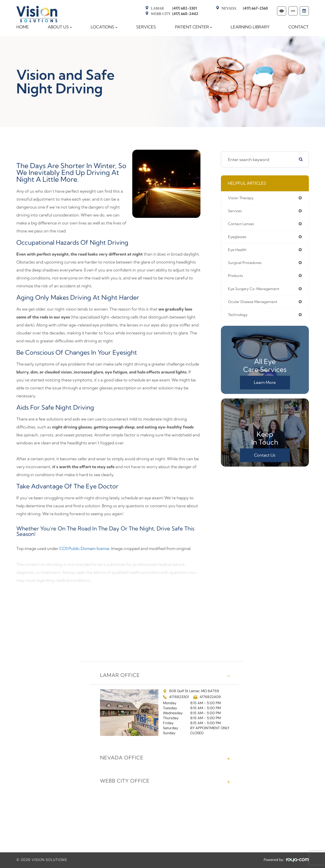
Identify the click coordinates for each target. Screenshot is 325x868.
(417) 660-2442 (175, 14)
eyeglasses (238, 238)
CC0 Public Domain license (84, 548)
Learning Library (250, 27)
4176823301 (179, 697)
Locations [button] (104, 27)
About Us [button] (60, 27)
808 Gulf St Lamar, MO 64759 (191, 691)
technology (239, 319)
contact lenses (243, 225)
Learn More (265, 387)
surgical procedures (247, 265)
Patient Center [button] (193, 27)
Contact (299, 27)
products (236, 278)
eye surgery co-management (257, 292)
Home (23, 27)
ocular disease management (255, 305)
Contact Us (265, 459)
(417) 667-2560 (245, 8)
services (236, 211)
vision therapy (242, 198)
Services (146, 27)
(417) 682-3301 (174, 8)
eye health (238, 252)
